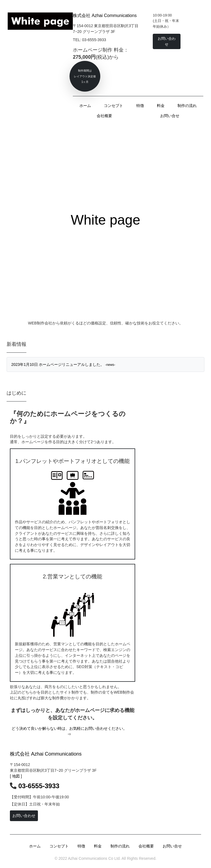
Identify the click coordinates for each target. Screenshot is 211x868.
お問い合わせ (24, 816)
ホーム (85, 106)
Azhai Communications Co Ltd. (94, 858)
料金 (161, 106)
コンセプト (113, 106)
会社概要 (104, 116)
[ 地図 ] (16, 776)
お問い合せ (170, 116)
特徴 (140, 106)
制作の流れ (187, 106)
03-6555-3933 (39, 786)
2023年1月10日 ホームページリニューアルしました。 (63, 364)
